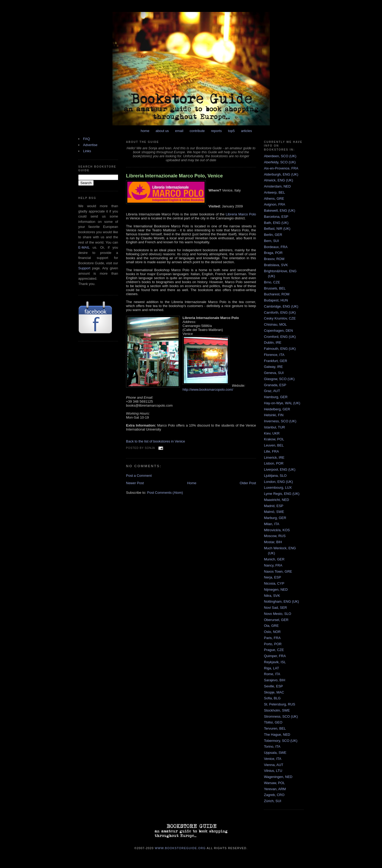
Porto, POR (273, 644)
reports (216, 131)
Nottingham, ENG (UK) (281, 601)
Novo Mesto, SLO (278, 614)
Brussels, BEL (275, 288)
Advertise (90, 145)
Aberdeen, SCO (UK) (280, 156)
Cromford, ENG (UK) (280, 337)
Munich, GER (274, 559)
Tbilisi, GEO (273, 722)
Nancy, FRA (273, 565)
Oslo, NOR (272, 632)
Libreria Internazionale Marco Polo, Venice (174, 176)
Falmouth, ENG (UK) (280, 349)
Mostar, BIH (273, 542)
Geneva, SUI (274, 373)
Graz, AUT (272, 391)
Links (87, 151)
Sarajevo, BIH (275, 680)
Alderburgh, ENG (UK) (281, 174)
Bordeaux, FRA (276, 247)
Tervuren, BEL (275, 728)
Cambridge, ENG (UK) (281, 306)
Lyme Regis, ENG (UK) (282, 494)
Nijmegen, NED (276, 590)
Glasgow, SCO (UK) (279, 379)
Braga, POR (273, 253)
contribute (197, 131)
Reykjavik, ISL (275, 662)
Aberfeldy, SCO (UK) (280, 162)
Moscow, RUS (275, 536)
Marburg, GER (275, 518)
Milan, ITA (272, 524)
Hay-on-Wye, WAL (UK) (282, 403)
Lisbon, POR (274, 463)
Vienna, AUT (274, 765)
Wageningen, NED (278, 777)
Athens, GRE (274, 199)
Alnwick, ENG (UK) (279, 180)
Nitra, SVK (272, 596)
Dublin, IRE (273, 342)
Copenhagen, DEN (278, 331)
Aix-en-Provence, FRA (281, 168)
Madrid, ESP (274, 506)
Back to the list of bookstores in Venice (156, 441)
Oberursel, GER (276, 620)
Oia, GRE (271, 626)
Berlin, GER (273, 235)
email (179, 131)
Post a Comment (139, 476)
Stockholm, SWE (277, 710)
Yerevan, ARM (275, 789)
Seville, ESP (274, 686)
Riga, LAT (272, 668)
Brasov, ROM (274, 259)
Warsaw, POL (274, 783)
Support (84, 268)
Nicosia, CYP (274, 583)
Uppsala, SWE (275, 753)
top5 (231, 131)
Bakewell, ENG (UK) (280, 210)
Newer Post (135, 483)
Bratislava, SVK (276, 265)
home (145, 131)
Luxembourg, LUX (278, 488)
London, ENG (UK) (278, 482)
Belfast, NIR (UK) (277, 229)
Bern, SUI (271, 241)
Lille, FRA (271, 451)
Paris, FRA (272, 638)
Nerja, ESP (272, 577)
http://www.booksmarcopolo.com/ (208, 390)
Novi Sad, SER (275, 608)
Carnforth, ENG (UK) (280, 312)
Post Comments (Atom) (165, 493)
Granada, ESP (275, 385)
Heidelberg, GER (277, 409)
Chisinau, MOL (275, 324)
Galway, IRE (273, 367)
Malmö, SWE (274, 512)
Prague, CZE (274, 650)
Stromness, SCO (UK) (281, 716)
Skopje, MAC (274, 692)
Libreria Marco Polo (241, 214)
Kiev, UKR (272, 433)
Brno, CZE (272, 282)
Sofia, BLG (272, 698)
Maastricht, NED (277, 500)
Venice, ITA (273, 759)
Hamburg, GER (276, 397)
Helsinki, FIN (274, 415)
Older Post (248, 483)
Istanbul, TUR (274, 427)
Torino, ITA (272, 746)
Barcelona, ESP (276, 217)
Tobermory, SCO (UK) (281, 741)
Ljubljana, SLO (275, 476)
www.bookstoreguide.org (180, 848)
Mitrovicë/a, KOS (277, 530)
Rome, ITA (272, 674)
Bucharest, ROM (277, 294)
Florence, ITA (274, 355)
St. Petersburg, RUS (280, 704)
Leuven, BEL (274, 445)
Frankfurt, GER (275, 361)
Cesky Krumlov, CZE (280, 318)
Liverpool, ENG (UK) (280, 469)
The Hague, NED (277, 735)
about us (162, 131)
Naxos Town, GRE (278, 571)
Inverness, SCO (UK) (280, 421)
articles (246, 131)
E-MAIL (84, 247)
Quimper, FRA (275, 656)
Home (192, 483)
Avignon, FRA (275, 204)
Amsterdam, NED (277, 186)
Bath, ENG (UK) (276, 223)
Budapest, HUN (276, 300)
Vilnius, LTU (273, 771)
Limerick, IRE (274, 458)
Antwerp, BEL (275, 192)
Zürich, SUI (273, 801)
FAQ (86, 139)
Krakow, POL (274, 439)
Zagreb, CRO (274, 795)
